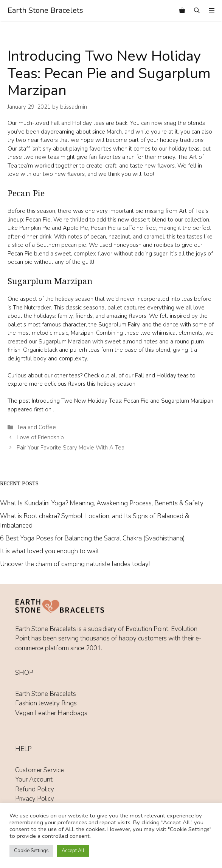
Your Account (34, 780)
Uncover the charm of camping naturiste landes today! (75, 564)
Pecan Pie (37, 220)
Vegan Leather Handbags (51, 713)
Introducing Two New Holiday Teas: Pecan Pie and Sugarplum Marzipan (123, 401)
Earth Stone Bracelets (45, 10)
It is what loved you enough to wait (50, 551)
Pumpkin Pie (35, 228)
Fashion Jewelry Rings (46, 703)
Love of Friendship (40, 437)
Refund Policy (35, 789)
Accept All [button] (73, 851)
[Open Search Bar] (197, 11)
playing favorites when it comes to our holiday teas (134, 149)
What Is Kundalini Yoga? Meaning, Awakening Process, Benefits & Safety (102, 503)
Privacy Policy (35, 799)
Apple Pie (75, 228)
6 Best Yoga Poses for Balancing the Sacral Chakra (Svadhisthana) (92, 538)
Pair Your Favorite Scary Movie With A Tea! (71, 448)
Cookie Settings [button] (31, 851)
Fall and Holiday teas (163, 376)
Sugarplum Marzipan (65, 342)
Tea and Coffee (36, 427)
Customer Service (40, 770)
